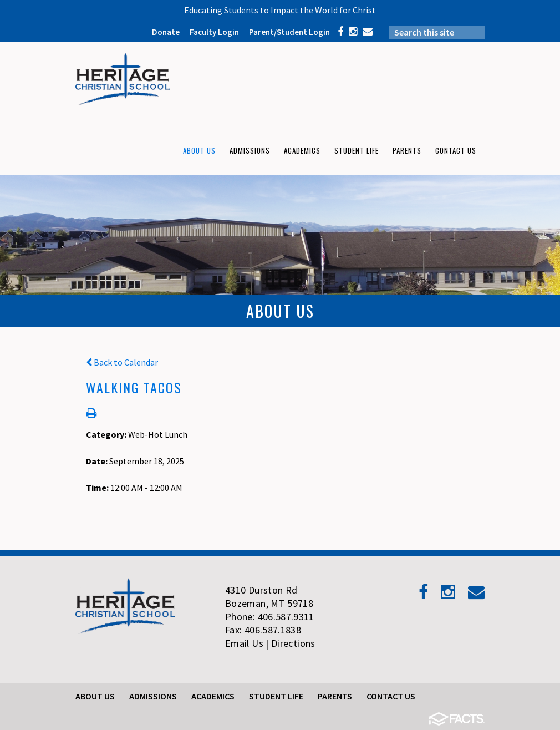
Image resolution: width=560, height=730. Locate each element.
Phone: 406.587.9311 (270, 617)
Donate (166, 32)
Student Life (276, 696)
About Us (95, 696)
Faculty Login (214, 32)
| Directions (290, 643)
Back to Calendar (122, 362)
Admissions (153, 696)
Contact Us (391, 696)
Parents (335, 696)
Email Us (244, 643)
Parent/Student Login (289, 32)
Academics (213, 696)
